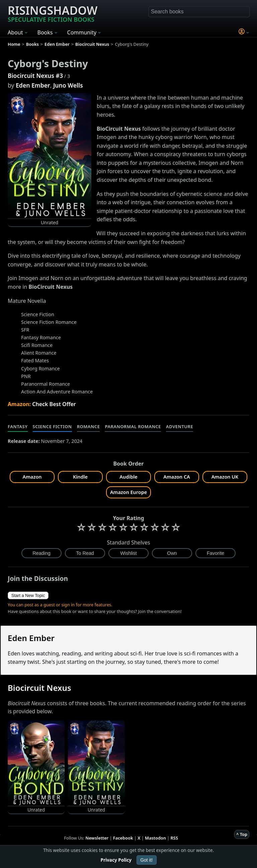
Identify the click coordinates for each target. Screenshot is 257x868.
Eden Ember (33, 85)
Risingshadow (53, 13)
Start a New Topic (28, 595)
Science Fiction (52, 426)
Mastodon (155, 838)
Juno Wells (68, 85)
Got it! (146, 860)
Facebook (123, 838)
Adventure (180, 426)
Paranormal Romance (133, 426)
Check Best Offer (54, 404)
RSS (174, 838)
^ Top (242, 834)
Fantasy (18, 426)
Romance (89, 426)
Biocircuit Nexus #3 (35, 76)
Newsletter (97, 838)
